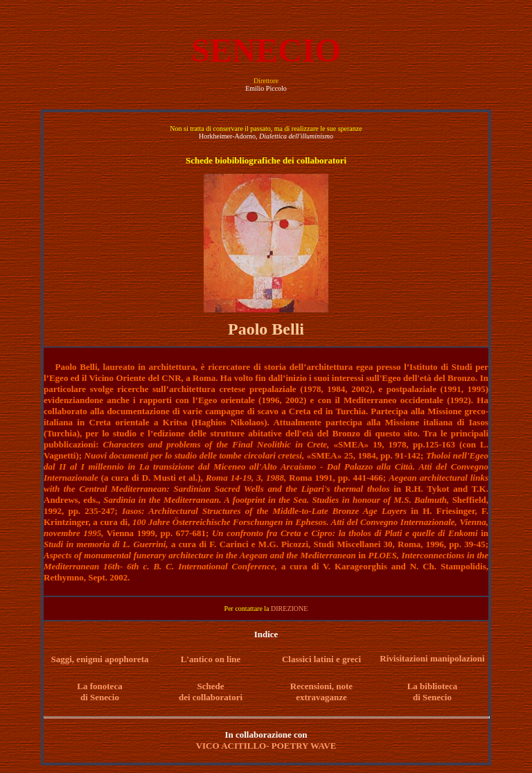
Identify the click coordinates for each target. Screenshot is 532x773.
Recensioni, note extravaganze (321, 692)
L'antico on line (211, 659)
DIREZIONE (289, 608)
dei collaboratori (211, 697)
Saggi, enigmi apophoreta (100, 659)
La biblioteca (433, 686)
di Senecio (100, 697)
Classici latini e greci (321, 659)
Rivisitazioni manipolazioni (432, 658)
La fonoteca (99, 686)
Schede (211, 686)
